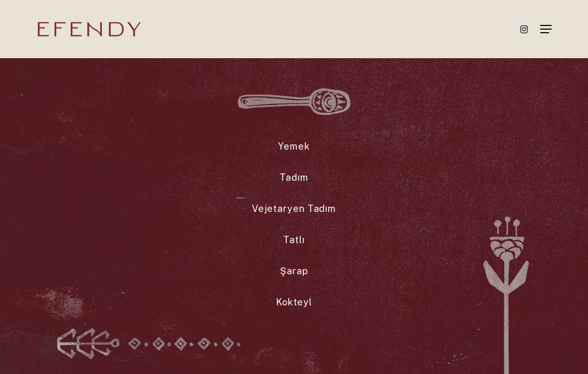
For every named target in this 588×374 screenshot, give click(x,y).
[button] (546, 29)
